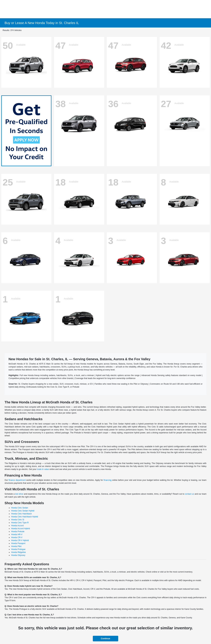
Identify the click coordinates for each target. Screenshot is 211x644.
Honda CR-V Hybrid (20, 540)
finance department (17, 480)
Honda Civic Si (18, 520)
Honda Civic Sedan (20, 508)
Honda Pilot (16, 546)
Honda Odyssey (18, 555)
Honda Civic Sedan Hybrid (23, 511)
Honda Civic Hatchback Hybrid (25, 517)
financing (107, 480)
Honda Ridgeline (19, 552)
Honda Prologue (18, 549)
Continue (105, 638)
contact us (189, 494)
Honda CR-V (17, 537)
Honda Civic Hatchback (22, 514)
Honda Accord (17, 526)
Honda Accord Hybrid (21, 529)
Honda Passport (18, 543)
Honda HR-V (17, 534)
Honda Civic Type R (20, 523)
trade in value (43, 469)
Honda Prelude (18, 532)
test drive (19, 494)
